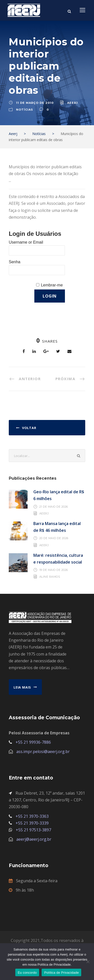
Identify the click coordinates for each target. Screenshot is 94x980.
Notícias (25, 110)
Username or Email (26, 242)
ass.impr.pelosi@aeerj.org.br (43, 752)
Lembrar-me (52, 285)
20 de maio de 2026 (54, 538)
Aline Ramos (50, 577)
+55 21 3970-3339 (32, 823)
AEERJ (44, 513)
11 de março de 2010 (35, 103)
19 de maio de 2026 (54, 570)
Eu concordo (27, 973)
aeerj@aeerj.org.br (34, 839)
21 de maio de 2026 (54, 507)
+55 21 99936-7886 (33, 742)
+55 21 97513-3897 (33, 830)
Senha (15, 262)
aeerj (73, 103)
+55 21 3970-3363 (32, 816)
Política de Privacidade (61, 973)
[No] (88, 962)
